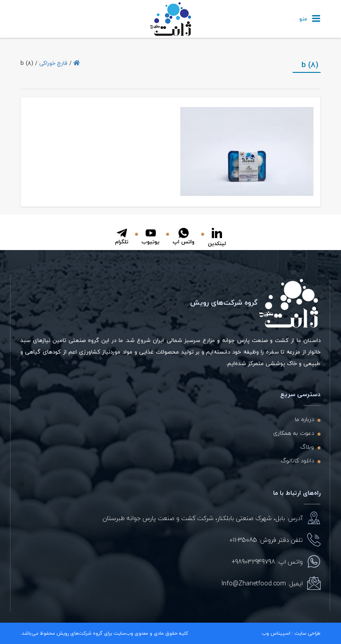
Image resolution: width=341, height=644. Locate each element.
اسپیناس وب (276, 633)
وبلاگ (307, 447)
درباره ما (304, 419)
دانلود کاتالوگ (297, 461)
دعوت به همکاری (293, 433)
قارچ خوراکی (53, 63)
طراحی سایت (307, 633)
